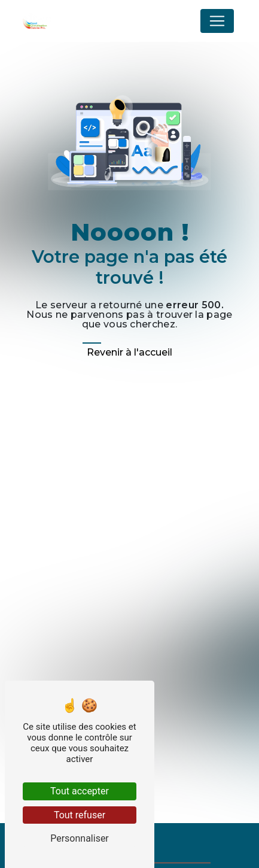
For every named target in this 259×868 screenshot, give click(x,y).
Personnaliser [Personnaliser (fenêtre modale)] (80, 838)
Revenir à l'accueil (129, 352)
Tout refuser (80, 815)
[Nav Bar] (217, 21)
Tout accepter (80, 791)
